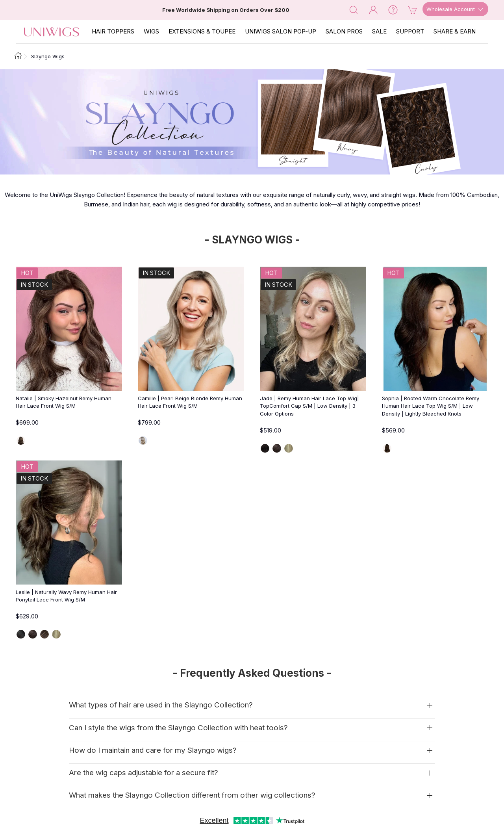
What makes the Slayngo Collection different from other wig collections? (192, 795)
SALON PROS (344, 31)
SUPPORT (410, 31)
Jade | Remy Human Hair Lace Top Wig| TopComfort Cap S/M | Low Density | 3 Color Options (309, 406)
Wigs (151, 31)
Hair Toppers (113, 31)
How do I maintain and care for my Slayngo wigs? (153, 750)
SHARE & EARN (455, 31)
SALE (379, 31)
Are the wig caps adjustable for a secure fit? (144, 773)
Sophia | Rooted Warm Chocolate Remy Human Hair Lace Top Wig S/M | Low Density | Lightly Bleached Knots (431, 406)
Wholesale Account (455, 9)
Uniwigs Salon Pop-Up (281, 31)
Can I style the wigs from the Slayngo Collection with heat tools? (178, 728)
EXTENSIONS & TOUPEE (202, 31)
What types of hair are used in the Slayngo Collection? (161, 705)
